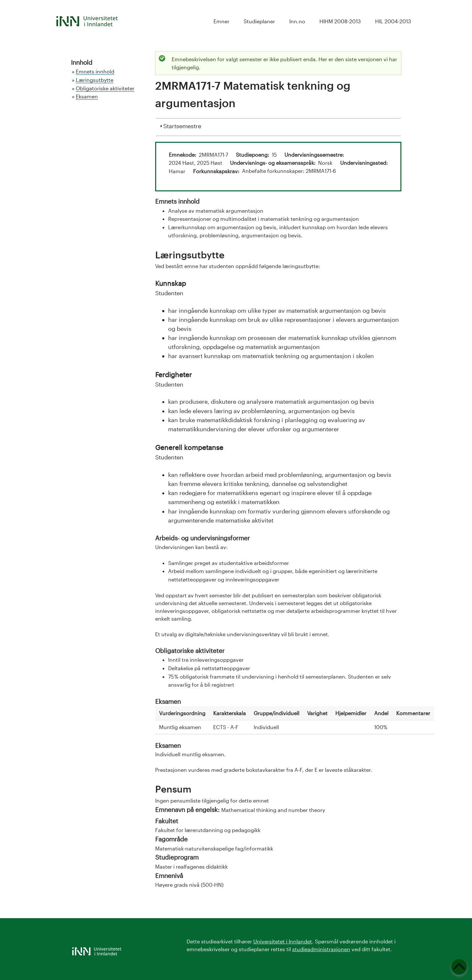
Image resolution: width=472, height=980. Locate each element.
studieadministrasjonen (321, 949)
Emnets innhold (95, 71)
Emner (221, 21)
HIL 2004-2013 (393, 21)
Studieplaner (259, 21)
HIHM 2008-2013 (340, 21)
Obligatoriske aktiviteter (105, 88)
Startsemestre (182, 125)
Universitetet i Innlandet (283, 941)
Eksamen (87, 96)
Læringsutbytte (95, 80)
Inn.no (297, 21)
